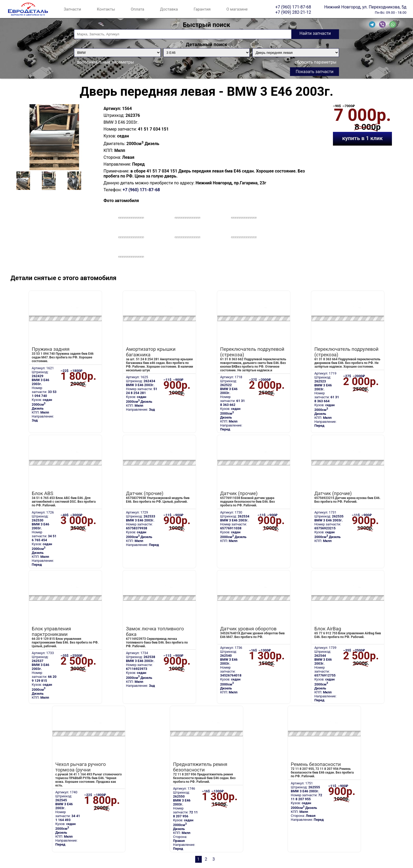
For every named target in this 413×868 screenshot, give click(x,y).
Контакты (106, 9)
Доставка (169, 9)
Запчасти (72, 9)
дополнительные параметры (105, 62)
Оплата (138, 9)
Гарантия (202, 9)
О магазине (237, 9)
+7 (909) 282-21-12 (293, 12)
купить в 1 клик (362, 138)
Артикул (112, 109)
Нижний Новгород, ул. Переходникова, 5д (365, 7)
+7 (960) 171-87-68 (293, 7)
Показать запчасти (314, 72)
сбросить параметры (316, 62)
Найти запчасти (315, 33)
